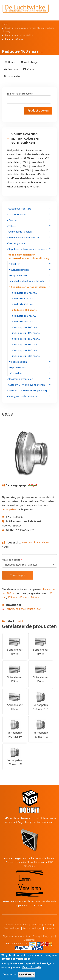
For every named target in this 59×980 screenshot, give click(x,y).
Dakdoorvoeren (17, 214)
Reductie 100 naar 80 (25, 293)
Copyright (49, 936)
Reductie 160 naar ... (25, 310)
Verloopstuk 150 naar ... (27, 339)
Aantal (5, 547)
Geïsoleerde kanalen (20, 232)
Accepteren (9, 974)
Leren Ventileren (44, 901)
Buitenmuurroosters (20, 209)
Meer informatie (31, 967)
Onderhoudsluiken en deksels (28, 281)
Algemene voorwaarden (16, 936)
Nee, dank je (27, 975)
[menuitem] (10, 62)
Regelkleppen (19, 362)
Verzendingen (12, 928)
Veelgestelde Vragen (16, 924)
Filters (12, 226)
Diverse (13, 220)
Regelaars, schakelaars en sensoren (28, 249)
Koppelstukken (20, 275)
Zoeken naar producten (20, 94)
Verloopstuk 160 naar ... (27, 344)
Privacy (36, 936)
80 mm (35, 597)
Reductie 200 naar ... (25, 321)
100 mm (23, 597)
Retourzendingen (32, 928)
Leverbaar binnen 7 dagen (35, 542)
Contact (48, 924)
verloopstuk (9, 509)
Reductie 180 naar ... (25, 316)
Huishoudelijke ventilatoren (24, 237)
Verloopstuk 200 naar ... (27, 356)
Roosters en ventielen (21, 379)
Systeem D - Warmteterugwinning (28, 390)
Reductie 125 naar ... (25, 298)
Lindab (20, 621)
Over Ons (36, 924)
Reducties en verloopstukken (28, 287)
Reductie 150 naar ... (25, 304)
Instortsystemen (18, 243)
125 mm (12, 597)
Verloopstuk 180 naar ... (27, 350)
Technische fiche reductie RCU (23, 609)
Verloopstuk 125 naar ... (27, 333)
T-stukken (17, 373)
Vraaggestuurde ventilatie (23, 396)
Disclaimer (29, 940)
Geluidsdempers (20, 270)
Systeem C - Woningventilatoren (27, 385)
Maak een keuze (11, 560)
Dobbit (39, 818)
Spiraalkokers (19, 367)
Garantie (50, 928)
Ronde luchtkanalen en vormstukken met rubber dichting (29, 256)
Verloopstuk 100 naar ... (27, 327)
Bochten (16, 264)
